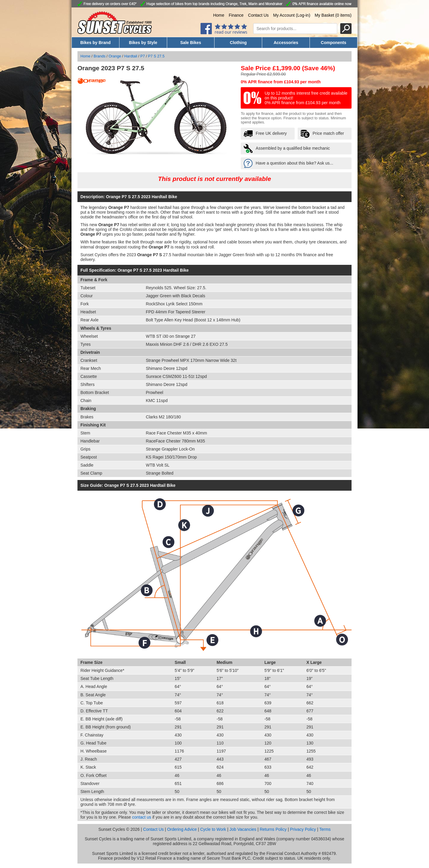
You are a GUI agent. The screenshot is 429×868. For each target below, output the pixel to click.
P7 (143, 56)
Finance (236, 15)
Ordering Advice (182, 829)
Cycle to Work (213, 829)
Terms (325, 829)
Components (334, 43)
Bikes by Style (143, 43)
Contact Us (258, 15)
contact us (142, 817)
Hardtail (131, 56)
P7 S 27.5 (156, 56)
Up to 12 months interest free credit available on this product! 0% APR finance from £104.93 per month (306, 98)
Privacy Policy (303, 829)
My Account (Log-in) (292, 15)
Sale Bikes (191, 43)
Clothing (238, 43)
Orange (115, 56)
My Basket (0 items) (333, 15)
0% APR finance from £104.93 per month (281, 82)
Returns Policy (273, 829)
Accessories (286, 43)
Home (219, 15)
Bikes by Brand (95, 43)
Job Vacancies (243, 829)
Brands (100, 56)
